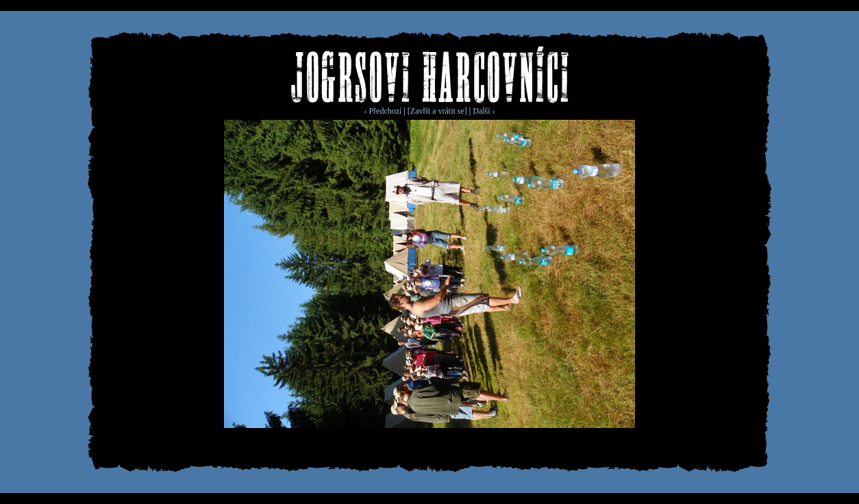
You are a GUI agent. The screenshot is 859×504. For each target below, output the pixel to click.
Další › (484, 111)
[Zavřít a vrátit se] (437, 111)
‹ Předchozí (383, 111)
